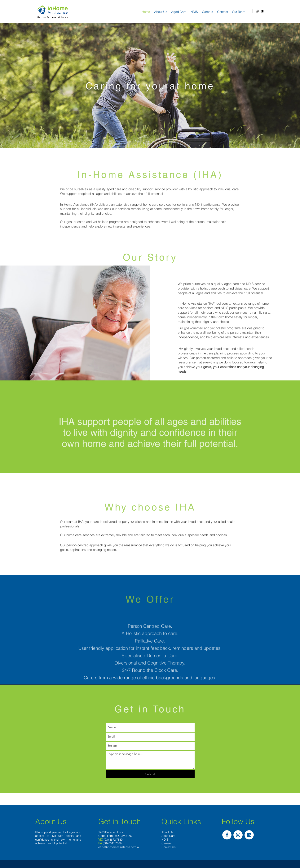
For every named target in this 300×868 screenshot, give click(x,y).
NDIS (194, 12)
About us (161, 12)
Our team (239, 12)
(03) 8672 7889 (113, 840)
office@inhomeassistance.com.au (119, 847)
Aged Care (179, 12)
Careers (207, 12)
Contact (223, 12)
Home (146, 12)
